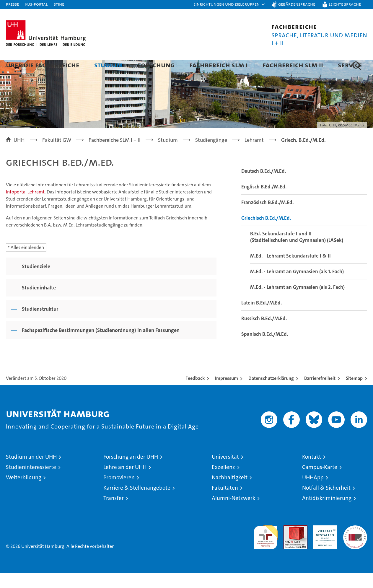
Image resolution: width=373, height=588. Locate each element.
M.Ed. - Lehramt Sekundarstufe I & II (290, 271)
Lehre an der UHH (125, 482)
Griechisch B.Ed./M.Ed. (266, 233)
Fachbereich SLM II (293, 65)
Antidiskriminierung (327, 513)
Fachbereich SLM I (219, 65)
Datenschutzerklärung (271, 393)
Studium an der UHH (31, 472)
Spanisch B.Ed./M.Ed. (265, 349)
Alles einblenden (27, 262)
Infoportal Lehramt (25, 207)
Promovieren (119, 492)
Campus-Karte (320, 482)
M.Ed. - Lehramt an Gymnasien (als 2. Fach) (297, 302)
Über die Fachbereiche (43, 65)
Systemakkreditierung (355, 544)
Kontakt (312, 472)
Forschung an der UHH (131, 472)
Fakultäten (225, 503)
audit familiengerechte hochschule (266, 550)
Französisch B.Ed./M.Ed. (267, 217)
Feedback (195, 393)
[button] (229, 4)
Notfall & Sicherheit (326, 503)
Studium (109, 65)
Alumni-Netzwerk (233, 513)
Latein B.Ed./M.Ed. (262, 318)
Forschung (156, 65)
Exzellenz (223, 482)
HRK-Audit (324, 544)
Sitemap (354, 393)
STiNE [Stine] (59, 4)
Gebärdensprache (297, 4)
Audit (289, 544)
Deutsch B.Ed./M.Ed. (264, 186)
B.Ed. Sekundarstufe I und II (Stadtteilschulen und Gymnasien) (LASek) (297, 252)
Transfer (114, 513)
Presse (12, 4)
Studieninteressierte (31, 482)
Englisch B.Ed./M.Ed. (264, 202)
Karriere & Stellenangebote (137, 503)
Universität (225, 472)
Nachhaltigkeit (230, 492)
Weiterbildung (24, 492)
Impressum (227, 393)
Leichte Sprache (345, 4)
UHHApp (313, 492)
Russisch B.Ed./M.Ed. (264, 333)
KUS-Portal (36, 4)
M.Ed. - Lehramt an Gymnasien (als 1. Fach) (297, 286)
